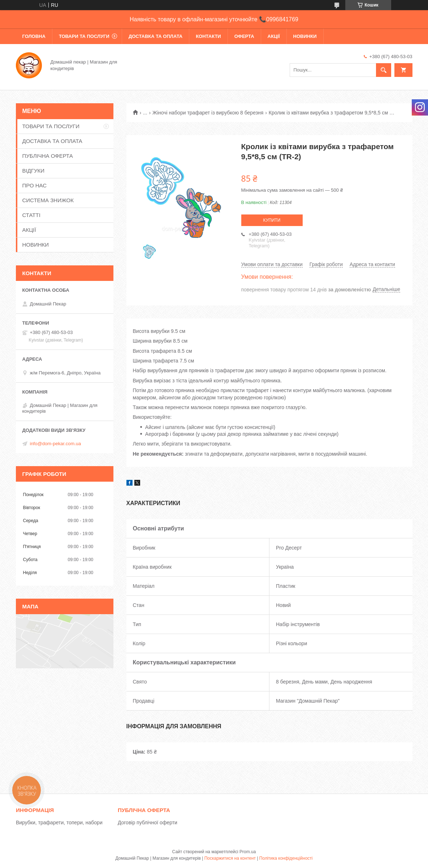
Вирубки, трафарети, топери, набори (59, 823)
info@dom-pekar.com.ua (56, 444)
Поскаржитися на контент (230, 858)
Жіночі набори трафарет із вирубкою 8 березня (208, 113)
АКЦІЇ (274, 36)
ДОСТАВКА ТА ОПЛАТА (155, 36)
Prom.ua (248, 852)
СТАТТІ (31, 215)
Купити (272, 220)
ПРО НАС (35, 185)
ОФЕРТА (244, 36)
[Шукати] (384, 70)
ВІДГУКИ (34, 171)
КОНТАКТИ (208, 36)
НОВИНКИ (305, 36)
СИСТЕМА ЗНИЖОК (48, 200)
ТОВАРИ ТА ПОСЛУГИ (84, 36)
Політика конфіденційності (286, 858)
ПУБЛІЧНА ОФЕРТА (48, 156)
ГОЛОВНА (34, 36)
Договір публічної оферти (148, 823)
